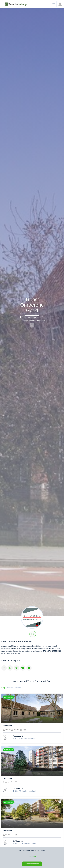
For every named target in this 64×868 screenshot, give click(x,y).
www (32, 325)
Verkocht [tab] (10, 688)
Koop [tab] (3, 688)
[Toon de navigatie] (54, 4)
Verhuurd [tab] (18, 688)
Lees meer (32, 857)
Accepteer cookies (32, 864)
